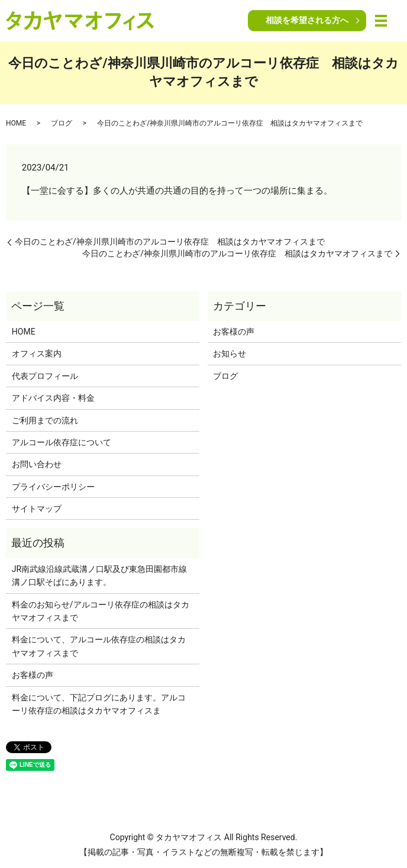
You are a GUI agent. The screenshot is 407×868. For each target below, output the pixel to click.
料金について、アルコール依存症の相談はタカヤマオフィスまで (99, 646)
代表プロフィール (45, 376)
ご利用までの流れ (45, 420)
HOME (16, 123)
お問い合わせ (37, 464)
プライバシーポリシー (53, 487)
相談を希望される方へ (307, 20)
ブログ (62, 123)
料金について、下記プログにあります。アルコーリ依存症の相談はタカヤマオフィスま (99, 704)
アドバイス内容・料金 (53, 398)
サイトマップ (37, 509)
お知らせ (230, 353)
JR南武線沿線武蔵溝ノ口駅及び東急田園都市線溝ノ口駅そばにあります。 (99, 576)
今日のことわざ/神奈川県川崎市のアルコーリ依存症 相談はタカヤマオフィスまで (170, 242)
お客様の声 (234, 332)
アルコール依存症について (62, 442)
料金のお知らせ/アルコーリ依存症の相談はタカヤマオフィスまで (101, 611)
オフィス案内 (37, 353)
